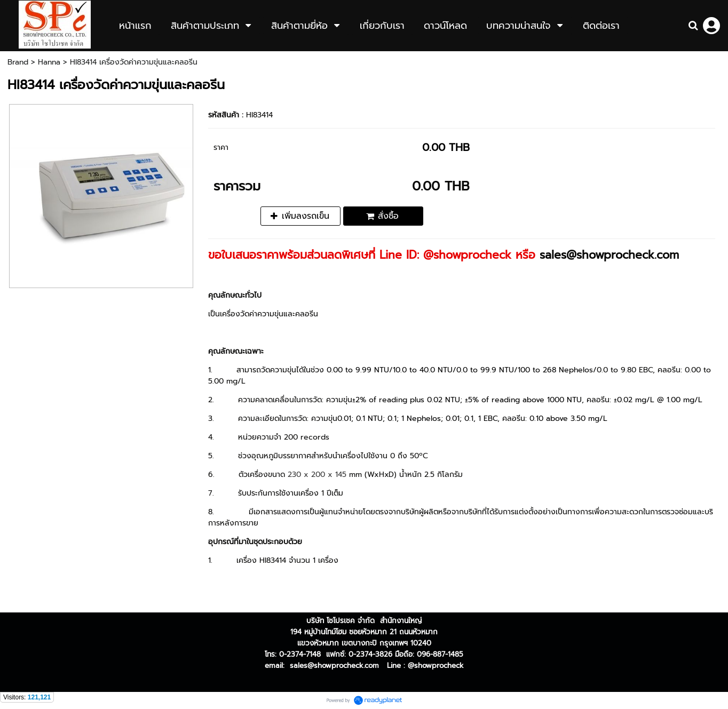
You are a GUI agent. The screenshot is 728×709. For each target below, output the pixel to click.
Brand (18, 62)
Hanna (49, 62)
